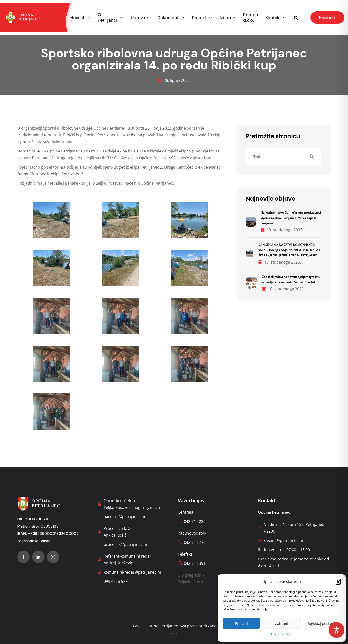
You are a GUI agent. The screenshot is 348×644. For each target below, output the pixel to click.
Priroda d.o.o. (251, 18)
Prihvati (241, 623)
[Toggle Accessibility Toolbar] (336, 630)
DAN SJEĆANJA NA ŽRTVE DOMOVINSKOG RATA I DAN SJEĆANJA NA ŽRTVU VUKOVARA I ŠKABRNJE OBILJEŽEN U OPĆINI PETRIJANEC (289, 250)
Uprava (138, 18)
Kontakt (273, 18)
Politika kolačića (282, 634)
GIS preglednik (191, 575)
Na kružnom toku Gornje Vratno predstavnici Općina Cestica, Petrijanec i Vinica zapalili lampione (291, 218)
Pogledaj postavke (322, 623)
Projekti (200, 18)
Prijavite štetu (190, 582)
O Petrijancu (108, 18)
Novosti (78, 18)
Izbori (225, 18)
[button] (338, 581)
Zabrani (281, 623)
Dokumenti (169, 18)
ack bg (174, 633)
